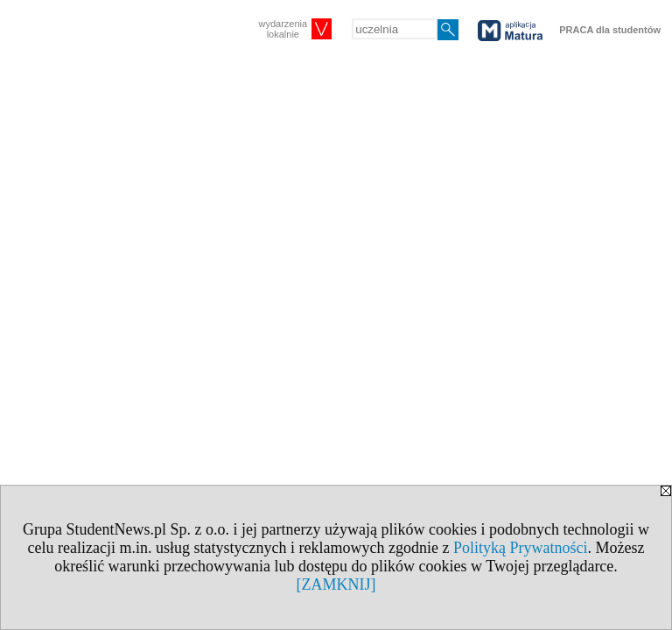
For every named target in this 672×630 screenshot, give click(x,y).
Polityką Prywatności (521, 548)
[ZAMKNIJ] (336, 584)
